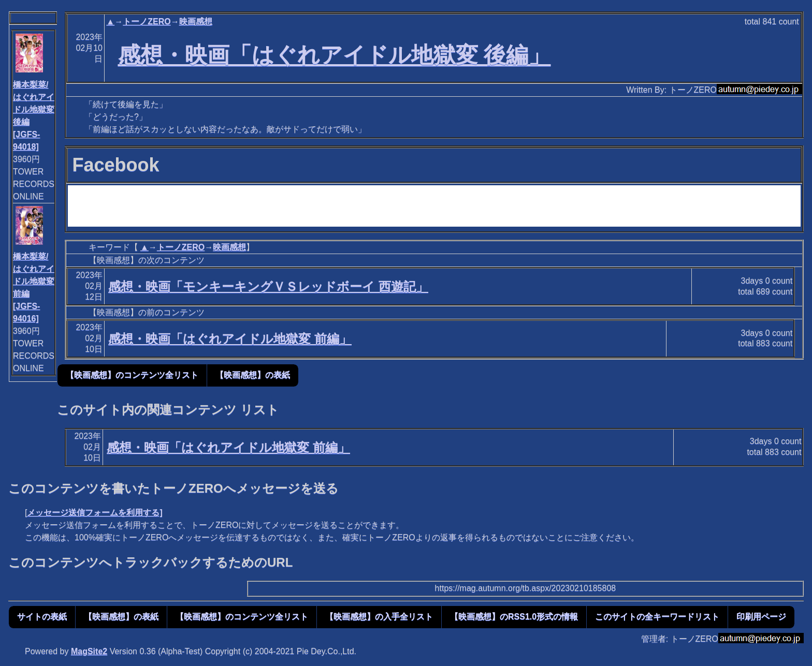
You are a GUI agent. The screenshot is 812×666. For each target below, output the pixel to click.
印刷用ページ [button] (761, 617)
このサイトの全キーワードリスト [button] (657, 617)
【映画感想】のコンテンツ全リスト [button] (132, 375)
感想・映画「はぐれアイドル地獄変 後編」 (335, 55)
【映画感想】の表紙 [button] (253, 375)
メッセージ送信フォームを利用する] (95, 513)
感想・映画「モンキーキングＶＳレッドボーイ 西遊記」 (268, 286)
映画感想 (196, 21)
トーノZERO (147, 21)
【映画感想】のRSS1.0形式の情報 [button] (514, 617)
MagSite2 (89, 651)
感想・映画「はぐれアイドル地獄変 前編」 (230, 339)
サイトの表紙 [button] (42, 617)
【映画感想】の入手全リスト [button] (379, 617)
